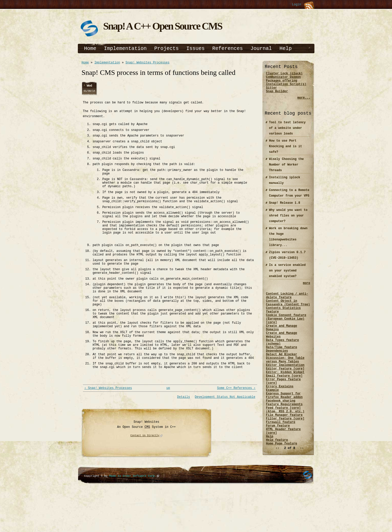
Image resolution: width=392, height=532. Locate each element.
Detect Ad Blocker (282, 373)
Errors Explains (280, 412)
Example (272, 417)
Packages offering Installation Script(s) (286, 85)
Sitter (272, 91)
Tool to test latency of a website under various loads (287, 133)
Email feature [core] (284, 399)
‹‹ (277, 486)
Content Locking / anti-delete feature (287, 302)
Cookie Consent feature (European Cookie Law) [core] (286, 330)
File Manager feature (284, 447)
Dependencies (277, 369)
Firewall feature (281, 455)
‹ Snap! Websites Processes (108, 428)
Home (90, 49)
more (307, 288)
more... (304, 102)
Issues (196, 49)
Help (286, 49)
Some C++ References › (236, 428)
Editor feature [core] (285, 391)
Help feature (277, 477)
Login (296, 5)
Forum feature (278, 460)
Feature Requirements (284, 434)
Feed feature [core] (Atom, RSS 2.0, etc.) (285, 440)
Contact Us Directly (145, 476)
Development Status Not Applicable (225, 437)
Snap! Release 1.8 (285, 207)
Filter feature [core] (285, 451)
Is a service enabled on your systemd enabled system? (287, 275)
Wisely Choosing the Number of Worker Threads (287, 169)
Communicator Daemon (284, 78)
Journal (261, 49)
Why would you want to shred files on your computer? (288, 220)
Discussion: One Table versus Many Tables (285, 380)
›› (302, 486)
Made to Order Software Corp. (133, 516)
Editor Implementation (285, 386)
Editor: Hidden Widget (285, 395)
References (228, 49)
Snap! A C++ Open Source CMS (163, 26)
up (168, 428)
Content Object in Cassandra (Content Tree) (288, 310)
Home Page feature (282, 481)
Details (183, 437)
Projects (167, 49)
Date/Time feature (282, 365)
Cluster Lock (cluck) (284, 74)
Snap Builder (277, 96)
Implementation (125, 49)
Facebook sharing (281, 429)
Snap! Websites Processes (147, 63)
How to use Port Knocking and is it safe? (286, 151)
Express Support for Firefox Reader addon (284, 423)
